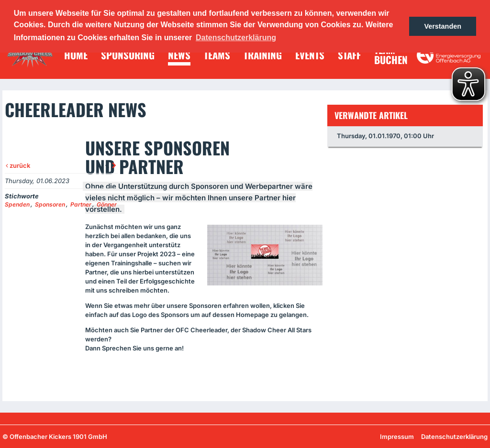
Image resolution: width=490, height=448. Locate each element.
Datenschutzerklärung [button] (236, 38)
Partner (81, 204)
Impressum (397, 437)
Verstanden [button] (443, 26)
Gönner (107, 204)
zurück (18, 165)
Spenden (17, 204)
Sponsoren (50, 204)
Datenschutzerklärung (454, 437)
